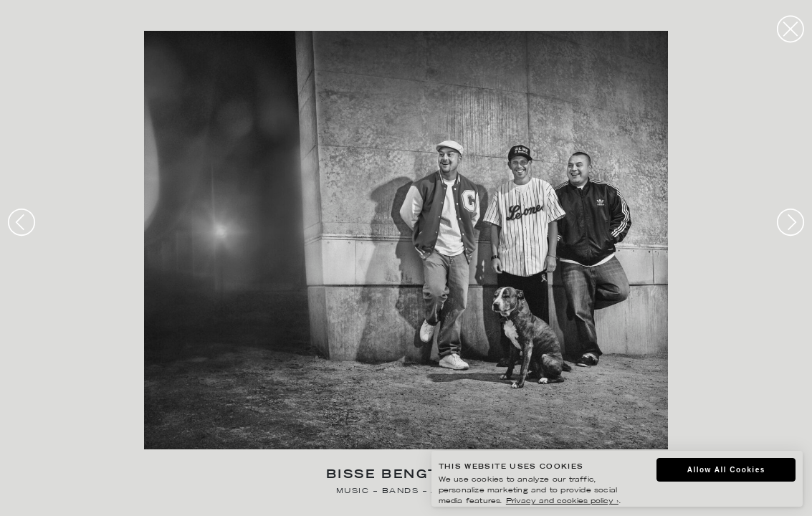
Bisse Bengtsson (406, 476)
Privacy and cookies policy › (562, 501)
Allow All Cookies (726, 470)
